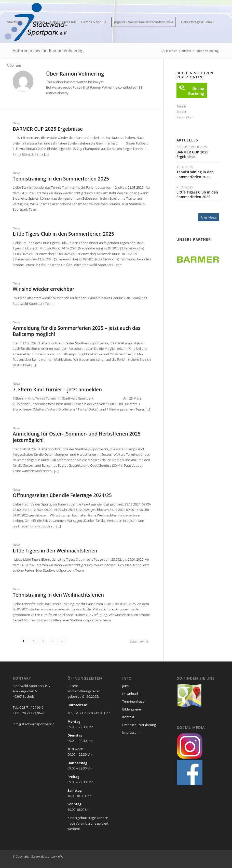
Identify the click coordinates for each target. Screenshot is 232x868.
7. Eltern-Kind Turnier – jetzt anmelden (57, 390)
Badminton (185, 117)
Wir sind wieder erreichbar (44, 289)
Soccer (181, 112)
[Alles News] (209, 217)
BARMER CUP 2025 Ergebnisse (48, 129)
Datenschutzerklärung (139, 725)
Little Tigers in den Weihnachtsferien (55, 551)
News (17, 123)
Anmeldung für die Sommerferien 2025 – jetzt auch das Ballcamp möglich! (77, 331)
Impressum (131, 732)
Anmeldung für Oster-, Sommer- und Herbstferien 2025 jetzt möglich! (77, 437)
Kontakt (128, 717)
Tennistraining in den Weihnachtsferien (58, 595)
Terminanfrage (133, 701)
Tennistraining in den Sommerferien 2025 (61, 179)
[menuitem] (15, 22)
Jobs (125, 686)
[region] (198, 260)
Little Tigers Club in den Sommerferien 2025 (63, 234)
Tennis (181, 106)
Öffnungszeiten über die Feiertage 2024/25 (62, 495)
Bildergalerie (132, 709)
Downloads (131, 694)
